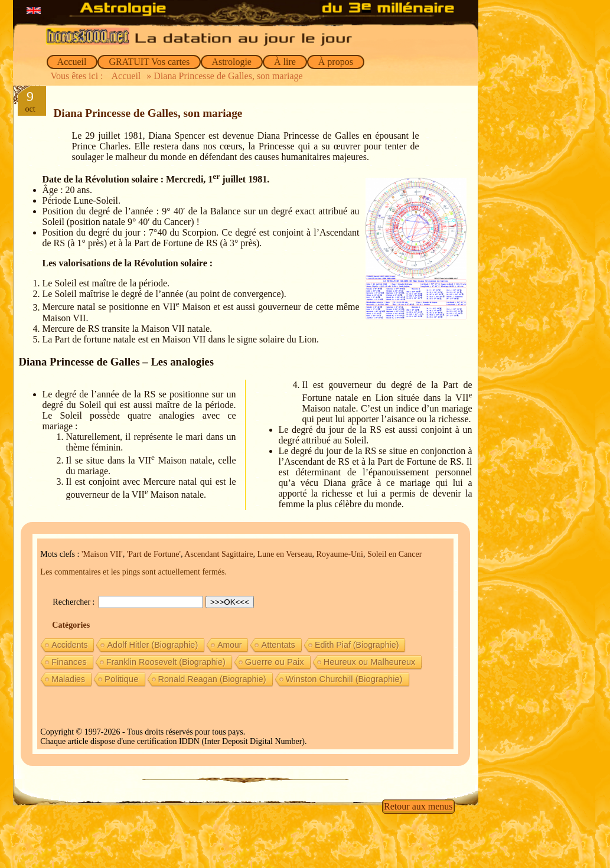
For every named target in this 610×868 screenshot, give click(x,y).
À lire (285, 62)
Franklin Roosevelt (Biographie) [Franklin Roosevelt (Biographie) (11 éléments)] (166, 662)
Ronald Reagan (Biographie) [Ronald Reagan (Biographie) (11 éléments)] (212, 679)
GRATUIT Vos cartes (149, 62)
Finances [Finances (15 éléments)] (69, 662)
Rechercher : (75, 602)
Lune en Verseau (285, 554)
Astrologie (232, 62)
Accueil (72, 62)
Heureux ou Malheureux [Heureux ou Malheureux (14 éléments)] (370, 662)
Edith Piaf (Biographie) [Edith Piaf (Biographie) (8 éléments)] (357, 645)
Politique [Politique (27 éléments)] (122, 679)
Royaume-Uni (340, 554)
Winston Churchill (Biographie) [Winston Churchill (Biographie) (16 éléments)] (344, 679)
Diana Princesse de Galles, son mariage (148, 113)
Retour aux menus (418, 806)
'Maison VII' (102, 554)
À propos (336, 62)
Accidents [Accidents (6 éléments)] (69, 645)
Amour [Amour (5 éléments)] (229, 645)
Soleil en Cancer (395, 554)
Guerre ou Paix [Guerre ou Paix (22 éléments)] (275, 662)
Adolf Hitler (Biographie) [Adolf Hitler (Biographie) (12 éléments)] (152, 645)
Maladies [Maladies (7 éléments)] (68, 679)
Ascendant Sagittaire (218, 554)
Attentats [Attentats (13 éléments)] (278, 645)
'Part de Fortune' (154, 554)
